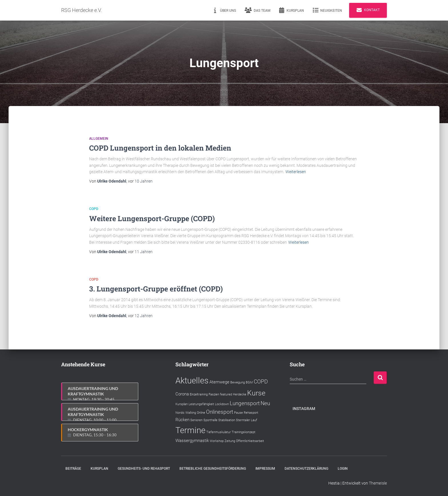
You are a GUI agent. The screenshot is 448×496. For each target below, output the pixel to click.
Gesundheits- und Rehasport (144, 469)
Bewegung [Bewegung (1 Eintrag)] (238, 382)
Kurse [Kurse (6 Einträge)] (256, 393)
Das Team (257, 10)
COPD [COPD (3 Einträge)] (261, 382)
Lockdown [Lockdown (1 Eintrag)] (222, 404)
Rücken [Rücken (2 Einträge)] (182, 420)
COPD (94, 209)
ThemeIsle (378, 483)
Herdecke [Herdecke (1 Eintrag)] (240, 394)
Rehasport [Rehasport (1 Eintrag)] (251, 413)
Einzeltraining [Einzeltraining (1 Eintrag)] (199, 394)
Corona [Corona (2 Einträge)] (182, 394)
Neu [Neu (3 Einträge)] (265, 403)
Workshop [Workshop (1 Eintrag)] (217, 441)
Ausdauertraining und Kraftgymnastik (100, 393)
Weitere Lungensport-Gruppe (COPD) (152, 218)
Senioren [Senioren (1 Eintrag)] (196, 420)
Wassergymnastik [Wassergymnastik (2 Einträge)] (192, 441)
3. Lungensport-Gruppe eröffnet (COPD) (156, 289)
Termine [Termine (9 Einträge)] (190, 430)
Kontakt (368, 10)
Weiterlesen (296, 172)
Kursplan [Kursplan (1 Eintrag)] (182, 404)
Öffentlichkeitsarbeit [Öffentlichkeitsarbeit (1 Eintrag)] (250, 441)
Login (343, 469)
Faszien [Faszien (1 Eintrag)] (214, 394)
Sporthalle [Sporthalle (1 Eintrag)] (210, 420)
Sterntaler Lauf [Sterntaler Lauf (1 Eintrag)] (247, 420)
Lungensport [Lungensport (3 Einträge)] (245, 403)
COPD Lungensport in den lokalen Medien (160, 148)
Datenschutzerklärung (306, 469)
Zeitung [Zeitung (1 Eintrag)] (230, 441)
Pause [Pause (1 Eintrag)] (238, 413)
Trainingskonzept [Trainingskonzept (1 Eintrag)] (244, 432)
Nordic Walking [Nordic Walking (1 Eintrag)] (186, 413)
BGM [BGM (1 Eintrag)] (249, 382)
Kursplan (291, 10)
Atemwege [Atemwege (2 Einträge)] (219, 382)
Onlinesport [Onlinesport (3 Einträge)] (220, 412)
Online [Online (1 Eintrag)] (201, 413)
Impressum (265, 469)
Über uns (224, 10)
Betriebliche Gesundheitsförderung (213, 469)
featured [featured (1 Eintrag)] (226, 394)
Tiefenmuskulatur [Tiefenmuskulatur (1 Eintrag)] (219, 432)
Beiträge (73, 469)
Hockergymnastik (100, 433)
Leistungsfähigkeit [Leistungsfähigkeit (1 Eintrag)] (201, 404)
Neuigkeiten (327, 10)
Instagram (304, 409)
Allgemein (99, 139)
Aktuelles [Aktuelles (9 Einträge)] (192, 381)
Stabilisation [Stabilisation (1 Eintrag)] (227, 420)
